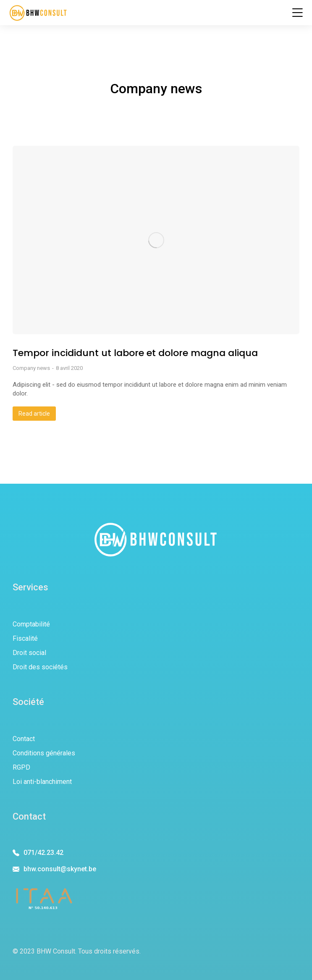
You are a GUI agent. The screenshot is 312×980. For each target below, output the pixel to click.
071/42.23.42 (43, 853)
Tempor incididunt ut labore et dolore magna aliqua (135, 353)
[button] (297, 13)
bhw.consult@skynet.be (60, 869)
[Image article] (156, 240)
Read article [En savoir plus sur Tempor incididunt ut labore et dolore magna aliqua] (34, 414)
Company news (31, 368)
